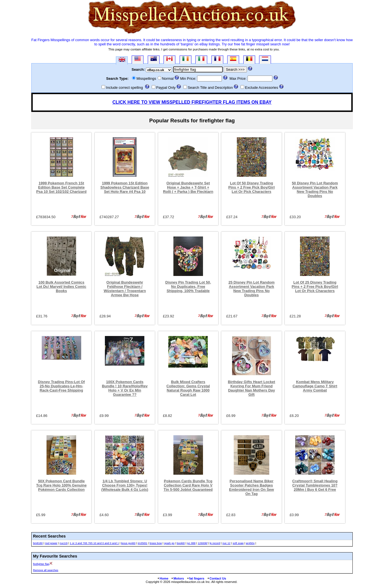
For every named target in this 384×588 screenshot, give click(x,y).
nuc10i (64, 543)
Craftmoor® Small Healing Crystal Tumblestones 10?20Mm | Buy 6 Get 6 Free (315, 485)
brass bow (156, 543)
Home (163, 578)
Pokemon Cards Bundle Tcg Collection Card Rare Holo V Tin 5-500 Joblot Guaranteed (188, 485)
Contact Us (217, 578)
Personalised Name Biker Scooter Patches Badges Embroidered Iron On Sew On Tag (252, 487)
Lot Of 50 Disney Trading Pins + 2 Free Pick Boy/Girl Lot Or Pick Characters (252, 187)
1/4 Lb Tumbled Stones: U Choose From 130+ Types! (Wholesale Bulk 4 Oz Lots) (125, 485)
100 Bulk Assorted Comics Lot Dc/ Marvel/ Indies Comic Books (61, 287)
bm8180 (38, 543)
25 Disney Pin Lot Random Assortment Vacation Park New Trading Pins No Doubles (251, 289)
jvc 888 (191, 543)
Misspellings (146, 79)
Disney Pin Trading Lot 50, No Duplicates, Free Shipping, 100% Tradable (188, 287)
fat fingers (196, 578)
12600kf (203, 543)
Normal (168, 79)
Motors (177, 578)
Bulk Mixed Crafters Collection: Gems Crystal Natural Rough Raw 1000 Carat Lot (188, 388)
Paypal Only (166, 88)
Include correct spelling (124, 88)
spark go (169, 543)
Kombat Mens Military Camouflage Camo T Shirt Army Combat (315, 386)
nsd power (51, 543)
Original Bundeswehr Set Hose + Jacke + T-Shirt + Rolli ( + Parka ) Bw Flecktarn (188, 187)
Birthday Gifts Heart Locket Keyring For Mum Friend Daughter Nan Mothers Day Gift (251, 388)
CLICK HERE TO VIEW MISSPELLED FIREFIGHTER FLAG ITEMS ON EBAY (192, 102)
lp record (215, 543)
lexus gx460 (128, 543)
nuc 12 (227, 543)
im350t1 (142, 543)
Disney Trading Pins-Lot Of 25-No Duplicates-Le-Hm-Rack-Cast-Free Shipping (61, 386)
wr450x (250, 543)
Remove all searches (46, 570)
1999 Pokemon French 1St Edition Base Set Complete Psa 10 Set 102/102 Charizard (61, 187)
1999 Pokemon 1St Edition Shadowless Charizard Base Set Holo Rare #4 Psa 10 (125, 187)
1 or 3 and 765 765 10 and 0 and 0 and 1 (94, 543)
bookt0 (181, 543)
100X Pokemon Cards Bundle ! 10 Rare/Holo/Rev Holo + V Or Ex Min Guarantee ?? (125, 388)
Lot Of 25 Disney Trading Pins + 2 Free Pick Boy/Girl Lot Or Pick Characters (315, 287)
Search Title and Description (210, 88)
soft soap (238, 543)
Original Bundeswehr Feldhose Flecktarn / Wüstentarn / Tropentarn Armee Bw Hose (125, 289)
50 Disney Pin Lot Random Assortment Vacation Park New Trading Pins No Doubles (315, 189)
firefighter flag (41, 564)
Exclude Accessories (261, 88)
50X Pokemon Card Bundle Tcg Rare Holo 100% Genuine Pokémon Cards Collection (61, 485)
